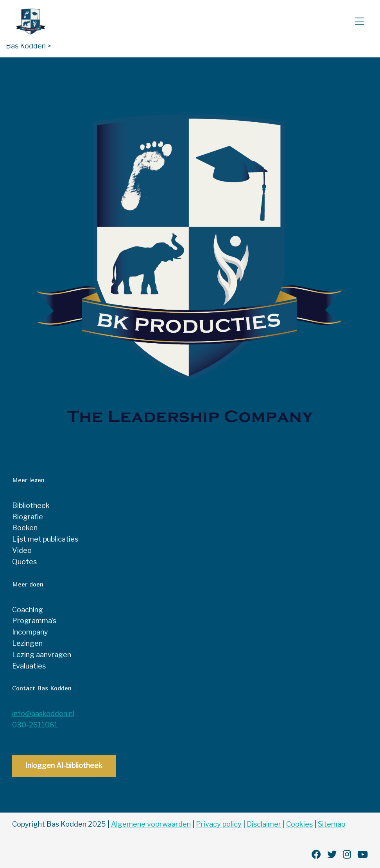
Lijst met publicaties (45, 539)
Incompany (30, 632)
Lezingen (27, 643)
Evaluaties (29, 666)
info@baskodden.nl (43, 714)
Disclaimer (264, 824)
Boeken (25, 528)
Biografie (28, 517)
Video (22, 550)
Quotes (24, 562)
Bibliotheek (31, 505)
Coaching (28, 610)
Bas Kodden (45, 22)
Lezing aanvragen (42, 655)
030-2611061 (35, 725)
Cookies (299, 824)
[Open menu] (357, 22)
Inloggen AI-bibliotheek (64, 766)
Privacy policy (219, 824)
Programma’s (34, 621)
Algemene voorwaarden (151, 824)
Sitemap (332, 824)
